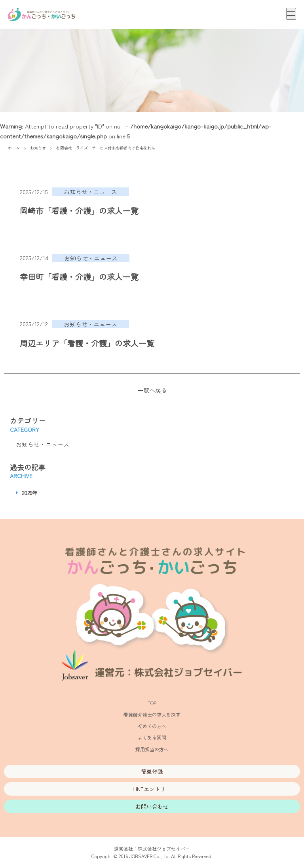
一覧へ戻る (152, 390)
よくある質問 (152, 737)
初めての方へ (152, 726)
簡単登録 (152, 772)
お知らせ (38, 148)
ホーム (14, 148)
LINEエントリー (152, 789)
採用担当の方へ (152, 749)
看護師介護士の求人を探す (152, 714)
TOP (152, 703)
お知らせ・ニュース (43, 444)
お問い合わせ (152, 806)
